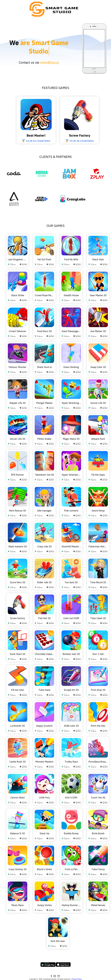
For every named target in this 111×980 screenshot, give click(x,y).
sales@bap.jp (49, 54)
